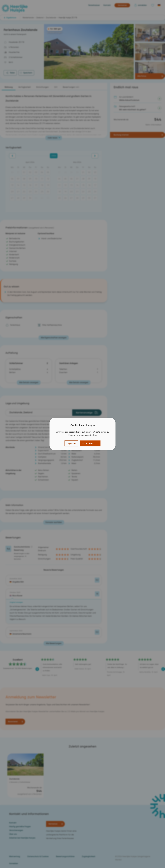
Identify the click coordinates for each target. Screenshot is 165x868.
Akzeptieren (88, 443)
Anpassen (71, 443)
